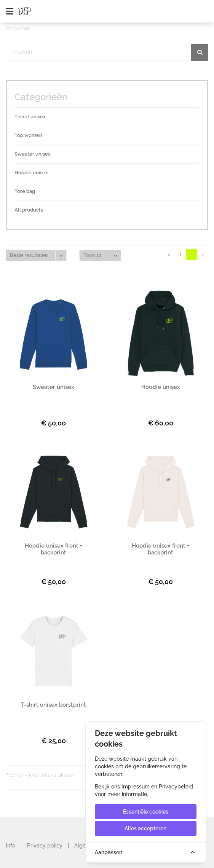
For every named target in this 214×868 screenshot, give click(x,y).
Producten (18, 28)
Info (10, 846)
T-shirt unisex (30, 117)
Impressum (136, 787)
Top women (28, 135)
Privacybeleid (176, 787)
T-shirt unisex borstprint (53, 705)
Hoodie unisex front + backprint (53, 549)
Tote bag (25, 191)
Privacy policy (45, 846)
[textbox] (107, 52)
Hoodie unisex (31, 173)
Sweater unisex (33, 154)
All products (29, 210)
